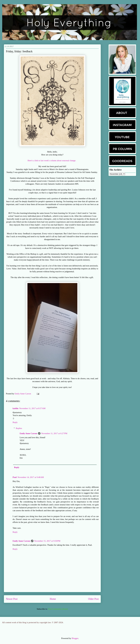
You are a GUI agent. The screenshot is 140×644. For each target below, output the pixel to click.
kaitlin (16, 408)
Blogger (75, 638)
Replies (19, 428)
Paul (15, 477)
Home (53, 599)
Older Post (93, 599)
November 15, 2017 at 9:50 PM (47, 541)
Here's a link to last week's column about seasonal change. (52, 161)
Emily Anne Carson (23, 394)
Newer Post (12, 599)
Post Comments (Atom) (58, 609)
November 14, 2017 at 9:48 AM (31, 477)
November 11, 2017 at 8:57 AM (32, 408)
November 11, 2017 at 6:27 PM (54, 433)
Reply (15, 422)
